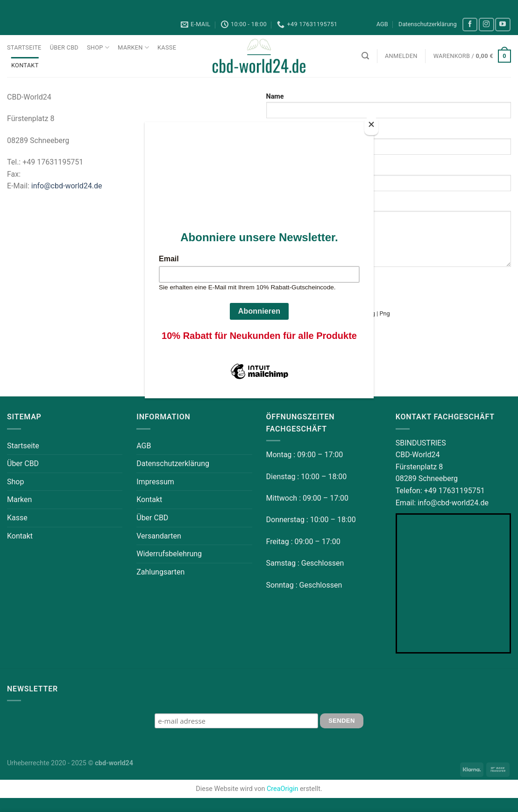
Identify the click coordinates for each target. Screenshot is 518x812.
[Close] (371, 126)
